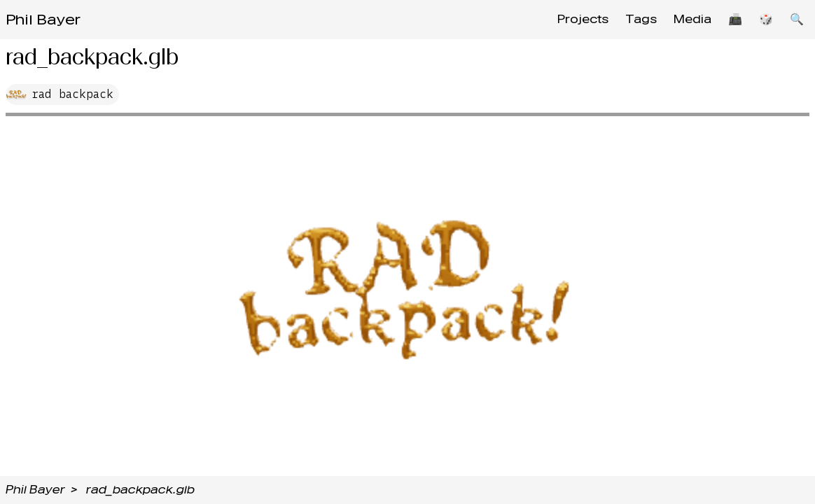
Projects (583, 19)
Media (692, 19)
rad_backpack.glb (140, 490)
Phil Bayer (43, 20)
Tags (641, 19)
